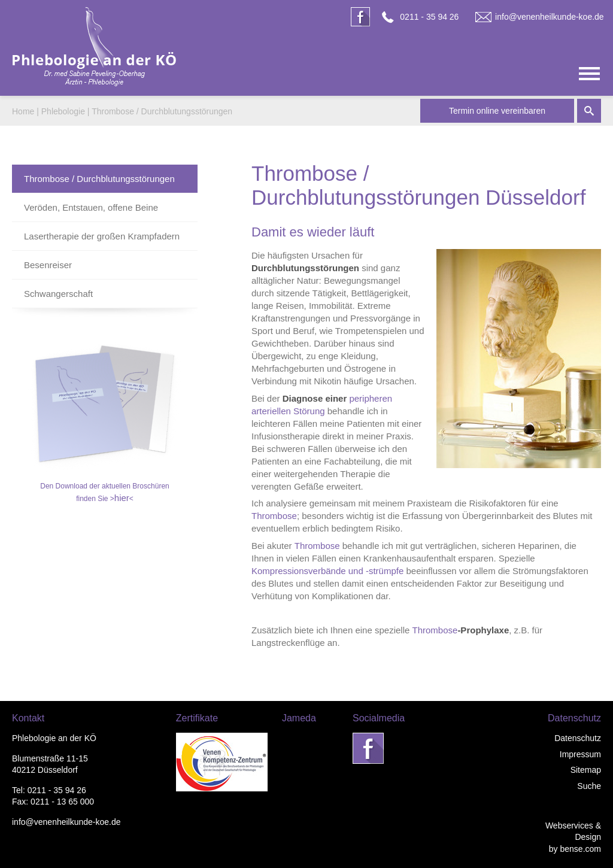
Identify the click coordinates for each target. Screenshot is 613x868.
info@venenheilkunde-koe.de (550, 17)
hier (122, 498)
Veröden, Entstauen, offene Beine (91, 207)
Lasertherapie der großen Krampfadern (102, 236)
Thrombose (274, 516)
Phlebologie (63, 111)
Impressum (580, 754)
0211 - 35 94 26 (429, 17)
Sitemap (586, 770)
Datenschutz (578, 738)
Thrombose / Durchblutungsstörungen (162, 111)
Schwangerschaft (58, 294)
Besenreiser (48, 265)
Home (23, 111)
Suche (589, 786)
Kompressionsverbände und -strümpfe (327, 571)
